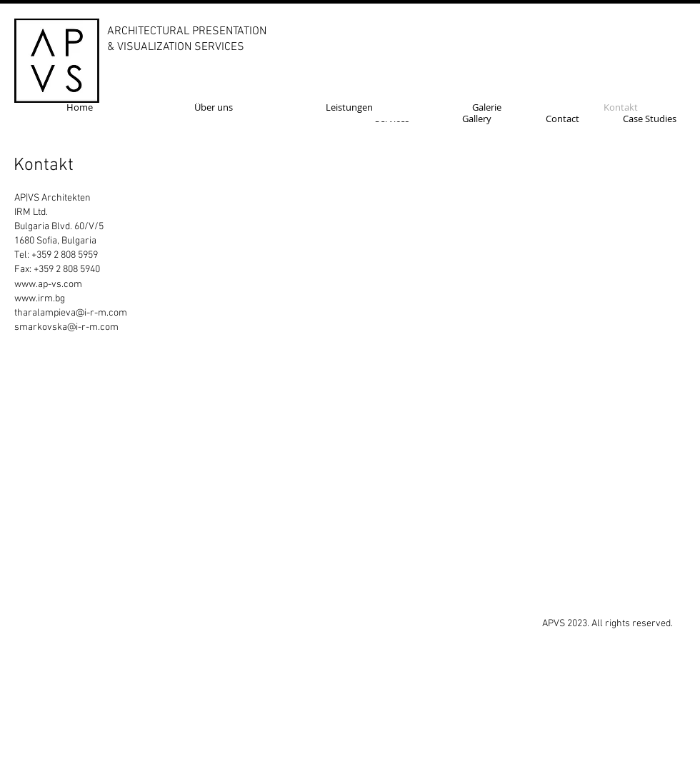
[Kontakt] (621, 107)
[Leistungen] (349, 107)
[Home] (79, 107)
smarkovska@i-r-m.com (66, 327)
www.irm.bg (40, 299)
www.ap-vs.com (48, 285)
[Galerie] (486, 107)
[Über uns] (214, 107)
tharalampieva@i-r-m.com (71, 313)
